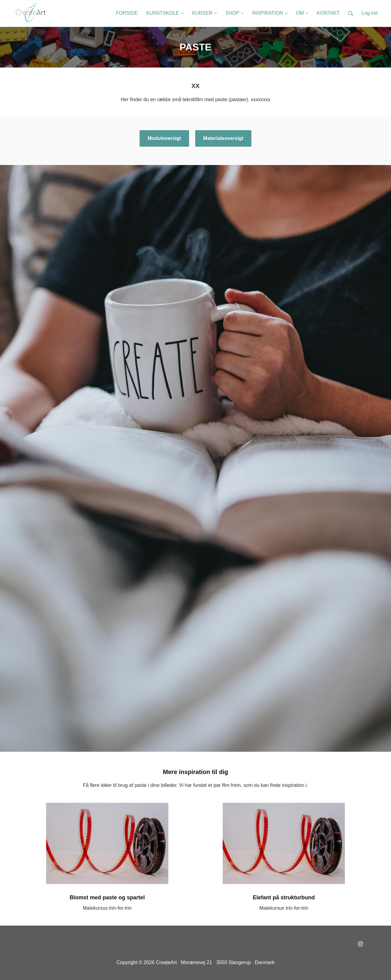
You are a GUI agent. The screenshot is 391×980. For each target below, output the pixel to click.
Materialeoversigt (223, 138)
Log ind (370, 13)
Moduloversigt (164, 138)
